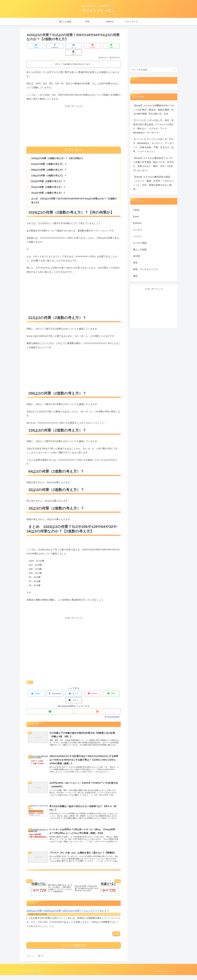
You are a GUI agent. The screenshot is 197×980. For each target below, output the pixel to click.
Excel (136, 217)
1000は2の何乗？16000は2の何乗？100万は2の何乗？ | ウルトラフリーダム (65, 916)
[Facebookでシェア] (50, 46)
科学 (30, 677)
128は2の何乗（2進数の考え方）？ (49, 170)
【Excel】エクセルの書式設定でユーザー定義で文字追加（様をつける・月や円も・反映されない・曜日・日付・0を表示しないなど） (153, 164)
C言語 (136, 210)
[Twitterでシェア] (34, 46)
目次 (71, 143)
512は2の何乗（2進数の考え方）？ (49, 158)
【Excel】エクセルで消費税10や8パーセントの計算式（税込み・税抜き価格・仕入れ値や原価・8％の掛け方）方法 (154, 110)
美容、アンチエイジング (145, 269)
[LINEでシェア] (97, 46)
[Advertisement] (74, 119)
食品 (135, 276)
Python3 (137, 223)
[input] (154, 70)
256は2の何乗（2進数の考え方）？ (49, 164)
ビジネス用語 (140, 243)
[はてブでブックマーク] (66, 46)
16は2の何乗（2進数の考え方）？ (48, 187)
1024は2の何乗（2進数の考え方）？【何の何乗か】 (58, 152)
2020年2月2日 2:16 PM (38, 919)
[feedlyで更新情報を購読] (50, 699)
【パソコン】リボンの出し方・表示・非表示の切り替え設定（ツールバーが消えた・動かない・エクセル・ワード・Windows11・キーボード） (153, 126)
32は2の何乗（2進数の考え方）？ (48, 181)
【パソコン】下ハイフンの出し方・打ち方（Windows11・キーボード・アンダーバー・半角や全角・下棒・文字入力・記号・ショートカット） (154, 145)
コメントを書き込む (74, 950)
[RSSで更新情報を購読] (97, 699)
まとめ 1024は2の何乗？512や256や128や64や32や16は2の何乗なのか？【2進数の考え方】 (73, 195)
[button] (113, 46)
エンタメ (138, 230)
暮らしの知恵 (140, 250)
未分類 (136, 256)
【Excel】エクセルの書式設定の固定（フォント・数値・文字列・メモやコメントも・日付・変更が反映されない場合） (153, 183)
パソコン (138, 236)
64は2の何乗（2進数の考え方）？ (48, 175)
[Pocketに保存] (82, 46)
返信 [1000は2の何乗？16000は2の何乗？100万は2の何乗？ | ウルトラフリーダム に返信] (116, 938)
